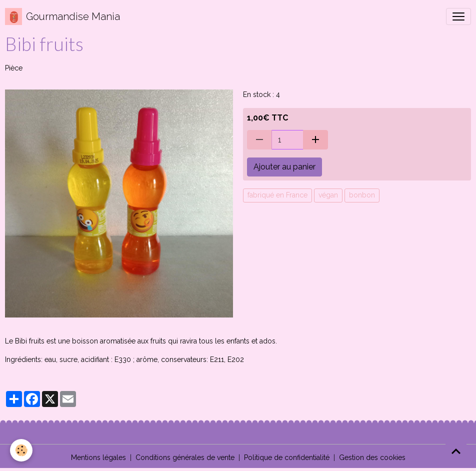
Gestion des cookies (372, 457)
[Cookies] (21, 450)
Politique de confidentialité (287, 457)
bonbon (362, 195)
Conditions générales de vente (185, 457)
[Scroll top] (456, 451)
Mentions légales (98, 457)
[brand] (62, 16)
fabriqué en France (277, 195)
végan (328, 195)
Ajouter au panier (284, 167)
